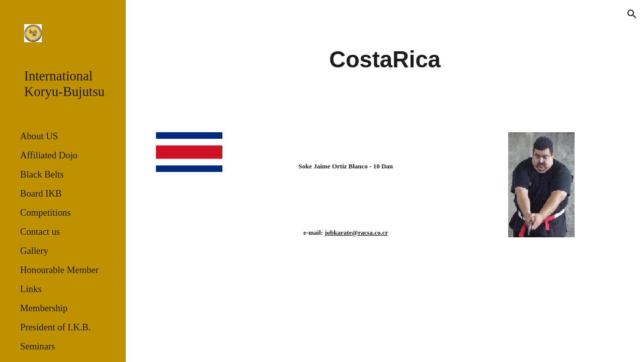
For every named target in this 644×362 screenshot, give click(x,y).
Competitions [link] (46, 212)
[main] (385, 60)
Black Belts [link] (42, 174)
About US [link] (39, 136)
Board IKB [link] (41, 193)
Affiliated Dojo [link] (49, 155)
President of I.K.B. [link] (55, 327)
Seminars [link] (37, 346)
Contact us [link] (40, 232)
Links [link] (31, 289)
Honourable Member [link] (59, 270)
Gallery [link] (34, 251)
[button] (632, 14)
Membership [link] (44, 308)
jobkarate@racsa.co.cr (356, 233)
